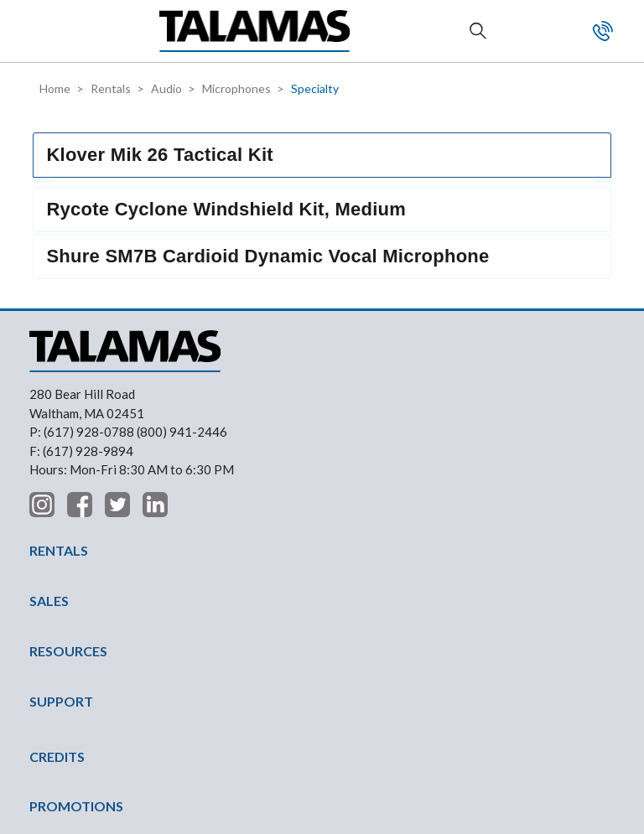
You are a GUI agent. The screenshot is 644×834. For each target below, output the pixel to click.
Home (55, 88)
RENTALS (59, 385)
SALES (49, 435)
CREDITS (57, 591)
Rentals (111, 88)
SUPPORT (61, 536)
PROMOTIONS (76, 641)
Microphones (236, 88)
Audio (166, 88)
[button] (43, 31)
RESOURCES (68, 486)
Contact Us (603, 31)
